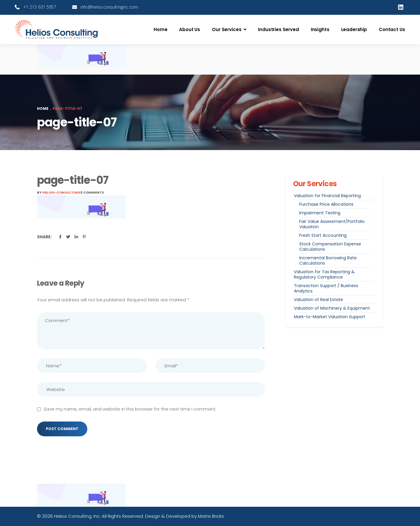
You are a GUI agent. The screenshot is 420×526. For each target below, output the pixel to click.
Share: (44, 237)
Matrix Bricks (211, 516)
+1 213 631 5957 (40, 7)
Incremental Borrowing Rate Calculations (328, 260)
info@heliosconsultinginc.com (109, 7)
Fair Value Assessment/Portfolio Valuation (332, 224)
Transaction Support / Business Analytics (326, 288)
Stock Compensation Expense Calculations (330, 247)
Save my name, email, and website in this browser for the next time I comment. (130, 409)
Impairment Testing (320, 213)
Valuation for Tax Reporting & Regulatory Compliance (324, 274)
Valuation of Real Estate (318, 300)
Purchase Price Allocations (326, 204)
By (59, 192)
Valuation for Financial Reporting (327, 196)
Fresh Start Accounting (323, 235)
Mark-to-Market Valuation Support (330, 317)
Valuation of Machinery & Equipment (332, 308)
